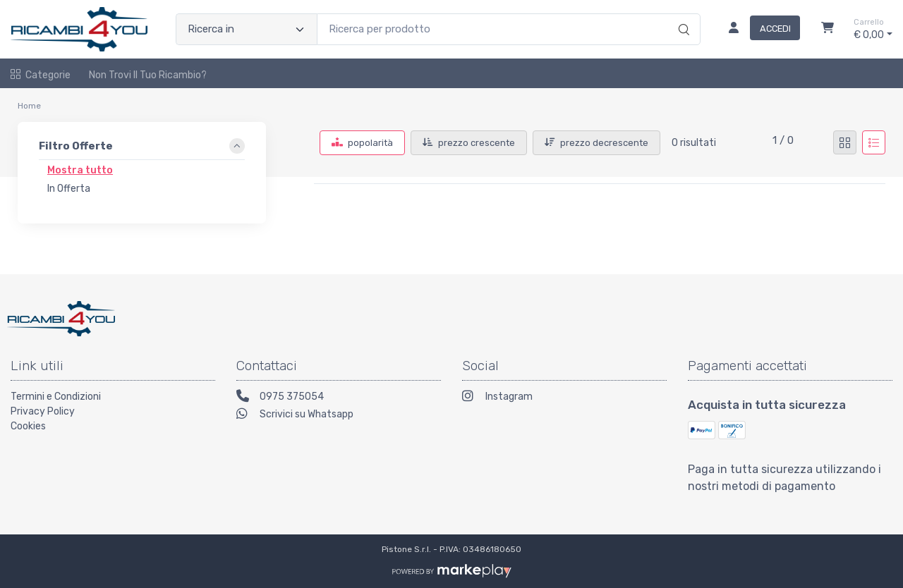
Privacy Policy (43, 411)
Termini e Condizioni (56, 397)
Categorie (41, 75)
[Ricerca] (682, 15)
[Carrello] (828, 30)
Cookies (28, 426)
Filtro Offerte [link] (76, 146)
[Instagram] (564, 398)
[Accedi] (759, 30)
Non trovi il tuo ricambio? (148, 75)
